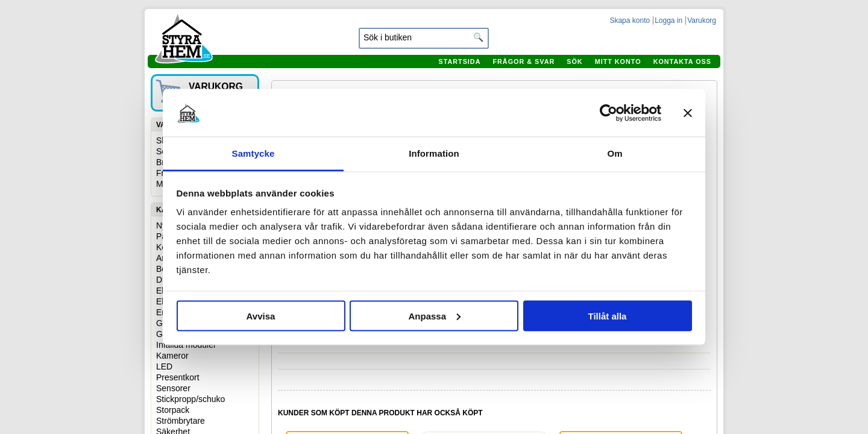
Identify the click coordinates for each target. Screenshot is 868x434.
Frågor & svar (524, 61)
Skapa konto (630, 20)
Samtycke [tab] (253, 153)
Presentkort (178, 377)
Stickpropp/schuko (190, 399)
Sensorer (173, 388)
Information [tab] (434, 153)
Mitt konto (618, 61)
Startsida (459, 61)
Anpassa (434, 316)
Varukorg (702, 20)
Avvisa (261, 316)
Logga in (668, 20)
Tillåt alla (608, 316)
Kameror (172, 356)
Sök (574, 61)
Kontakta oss (682, 61)
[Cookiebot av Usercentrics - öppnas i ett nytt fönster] (609, 113)
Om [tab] (615, 153)
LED (164, 366)
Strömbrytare (181, 421)
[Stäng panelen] (688, 113)
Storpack (173, 410)
